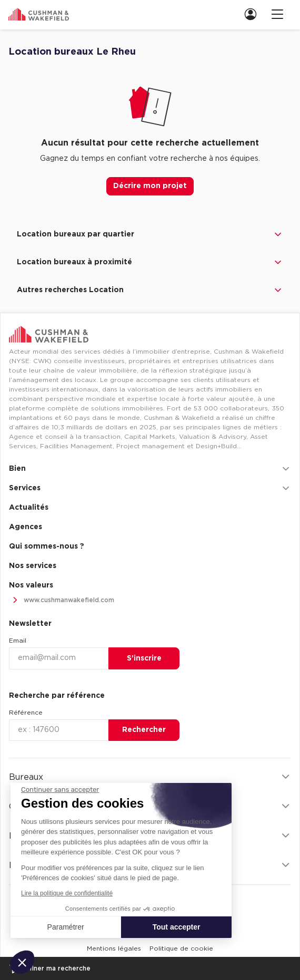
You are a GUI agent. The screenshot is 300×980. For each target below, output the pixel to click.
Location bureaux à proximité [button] (150, 262)
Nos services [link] (33, 566)
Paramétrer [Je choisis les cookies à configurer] (66, 927)
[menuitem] (249, 14)
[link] (254, 14)
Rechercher (144, 730)
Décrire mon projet (150, 186)
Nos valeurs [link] (31, 585)
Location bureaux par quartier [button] (150, 234)
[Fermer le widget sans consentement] (60, 790)
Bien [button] (150, 469)
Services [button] (150, 488)
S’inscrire (144, 658)
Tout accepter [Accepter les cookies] (177, 927)
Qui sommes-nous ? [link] (47, 546)
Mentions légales (114, 948)
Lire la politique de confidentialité (67, 893)
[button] (22, 962)
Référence (26, 713)
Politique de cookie (181, 948)
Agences (26, 527)
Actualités (29, 508)
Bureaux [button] (150, 777)
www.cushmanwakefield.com (62, 600)
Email (18, 641)
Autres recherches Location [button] (150, 290)
